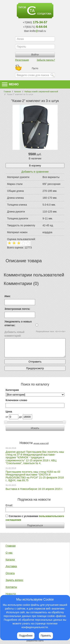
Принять (46, 636)
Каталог (18, 92)
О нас (9, 553)
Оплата (10, 573)
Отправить (35, 362)
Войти (35, 55)
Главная (7, 92)
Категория (12, 390)
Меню (10, 84)
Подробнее (26, 636)
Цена (9, 412)
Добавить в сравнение (35, 172)
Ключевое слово (16, 400)
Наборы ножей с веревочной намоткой (41, 92)
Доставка (11, 566)
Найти (52, 75)
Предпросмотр (35, 368)
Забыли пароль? (46, 60)
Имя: (8, 296)
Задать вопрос (14, 580)
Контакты (11, 587)
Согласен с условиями (35, 518)
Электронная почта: (17, 309)
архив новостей (41, 443)
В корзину (35, 166)
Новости (11, 594)
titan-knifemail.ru (35, 31)
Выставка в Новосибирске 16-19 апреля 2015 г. (34, 489)
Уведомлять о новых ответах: (18, 323)
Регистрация (22, 60)
